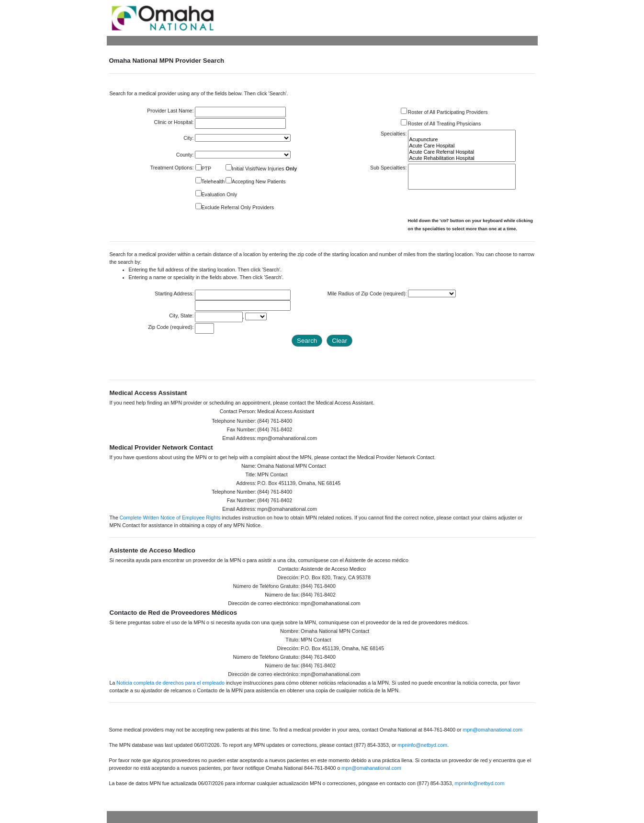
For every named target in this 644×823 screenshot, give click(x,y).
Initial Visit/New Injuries (264, 169)
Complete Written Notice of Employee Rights (170, 518)
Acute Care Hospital (462, 146)
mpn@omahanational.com (493, 730)
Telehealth (213, 181)
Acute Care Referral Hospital (462, 152)
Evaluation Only (220, 194)
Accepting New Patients (259, 181)
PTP (207, 169)
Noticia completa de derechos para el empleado (170, 683)
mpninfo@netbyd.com (422, 745)
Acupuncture (462, 140)
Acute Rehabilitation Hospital (462, 158)
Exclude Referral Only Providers (238, 207)
